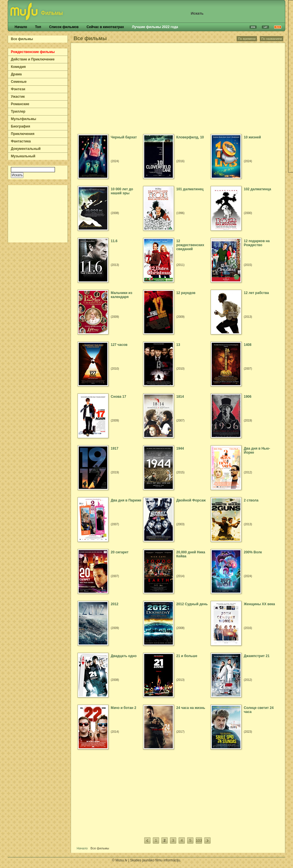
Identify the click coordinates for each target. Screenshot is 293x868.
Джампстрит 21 (257, 656)
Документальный (26, 149)
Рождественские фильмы (33, 52)
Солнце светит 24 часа (259, 710)
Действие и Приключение (33, 59)
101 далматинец (190, 189)
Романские (20, 104)
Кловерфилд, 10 (190, 137)
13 (178, 345)
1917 (115, 448)
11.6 (114, 241)
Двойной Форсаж (191, 500)
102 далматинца (257, 189)
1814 (180, 397)
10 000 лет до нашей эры (122, 191)
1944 (180, 448)
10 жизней (252, 137)
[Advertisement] (38, 214)
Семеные (19, 82)
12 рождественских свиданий (190, 245)
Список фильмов (64, 27)
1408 (248, 345)
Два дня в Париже (126, 500)
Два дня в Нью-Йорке (257, 450)
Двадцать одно (124, 656)
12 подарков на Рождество (257, 243)
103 (199, 840)
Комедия (18, 67)
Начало (21, 27)
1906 (248, 397)
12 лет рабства (256, 293)
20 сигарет (120, 552)
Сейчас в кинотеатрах (105, 27)
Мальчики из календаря (121, 295)
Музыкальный (23, 156)
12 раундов (186, 293)
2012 (115, 604)
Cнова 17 (118, 397)
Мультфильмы (23, 119)
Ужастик (18, 97)
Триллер (18, 111)
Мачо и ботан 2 (123, 708)
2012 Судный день (192, 604)
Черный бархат (124, 137)
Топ (38, 27)
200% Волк (253, 552)
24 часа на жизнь (191, 708)
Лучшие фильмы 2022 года (155, 27)
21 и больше (187, 656)
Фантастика (21, 141)
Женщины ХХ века (259, 604)
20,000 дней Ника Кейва (191, 554)
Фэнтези (18, 89)
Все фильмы (22, 39)
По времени (247, 39)
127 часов (119, 345)
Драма (16, 74)
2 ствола (251, 500)
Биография (20, 126)
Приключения (23, 134)
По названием (272, 39)
